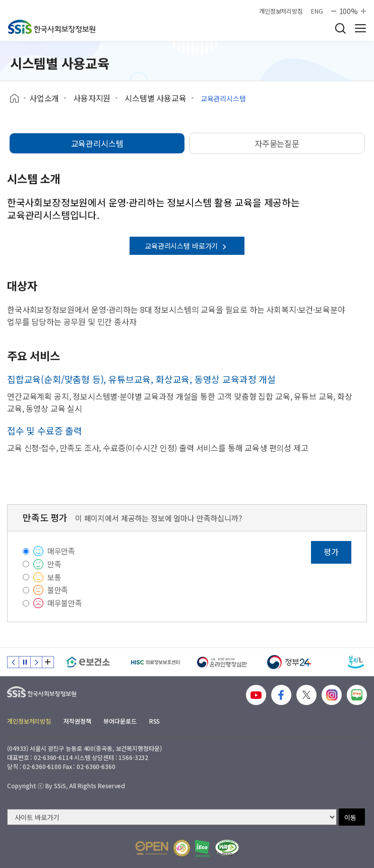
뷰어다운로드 (120, 721)
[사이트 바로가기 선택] (172, 817)
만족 (54, 564)
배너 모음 (48, 662)
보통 (54, 577)
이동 (350, 817)
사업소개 (44, 98)
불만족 (58, 590)
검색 (340, 28)
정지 (25, 662)
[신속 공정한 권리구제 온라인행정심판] (222, 662)
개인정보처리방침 (281, 11)
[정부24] (289, 662)
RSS (155, 721)
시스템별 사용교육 (155, 98)
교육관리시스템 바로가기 (187, 246)
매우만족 (61, 551)
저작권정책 (77, 721)
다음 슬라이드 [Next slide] (36, 662)
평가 (331, 552)
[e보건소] (88, 662)
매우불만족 (65, 603)
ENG (317, 11)
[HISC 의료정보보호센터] (155, 662)
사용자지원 (92, 98)
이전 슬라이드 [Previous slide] (13, 662)
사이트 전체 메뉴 (360, 28)
